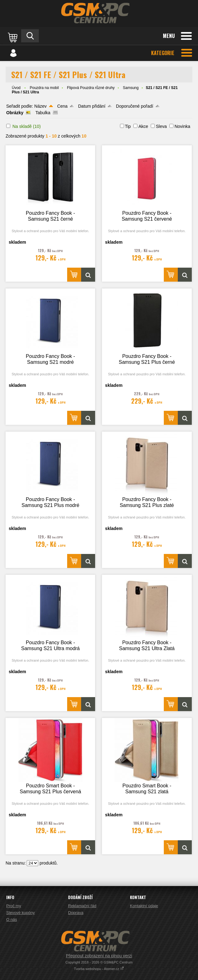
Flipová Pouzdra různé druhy (91, 88)
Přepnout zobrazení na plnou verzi (99, 956)
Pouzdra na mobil (44, 88)
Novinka (182, 126)
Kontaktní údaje (144, 906)
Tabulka (43, 113)
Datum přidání (92, 106)
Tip (128, 126)
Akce (143, 126)
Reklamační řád (82, 906)
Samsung (131, 88)
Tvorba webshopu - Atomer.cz (99, 969)
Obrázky (15, 113)
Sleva (161, 126)
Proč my (14, 906)
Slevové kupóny (21, 913)
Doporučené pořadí (135, 106)
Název (40, 106)
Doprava (76, 913)
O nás (12, 919)
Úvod (16, 88)
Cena (62, 106)
